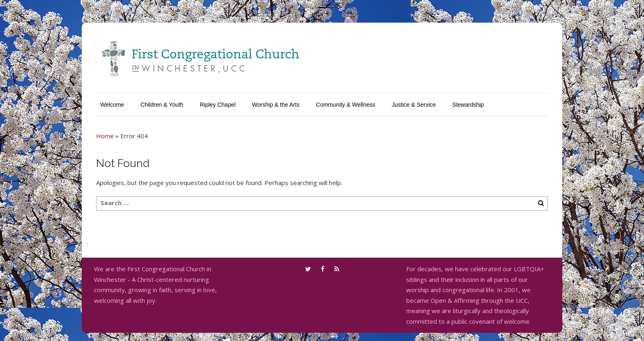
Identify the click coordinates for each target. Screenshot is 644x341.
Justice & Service (414, 105)
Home (105, 136)
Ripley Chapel (217, 105)
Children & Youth (162, 105)
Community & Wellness (345, 105)
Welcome (112, 105)
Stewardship (468, 105)
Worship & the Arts (276, 105)
